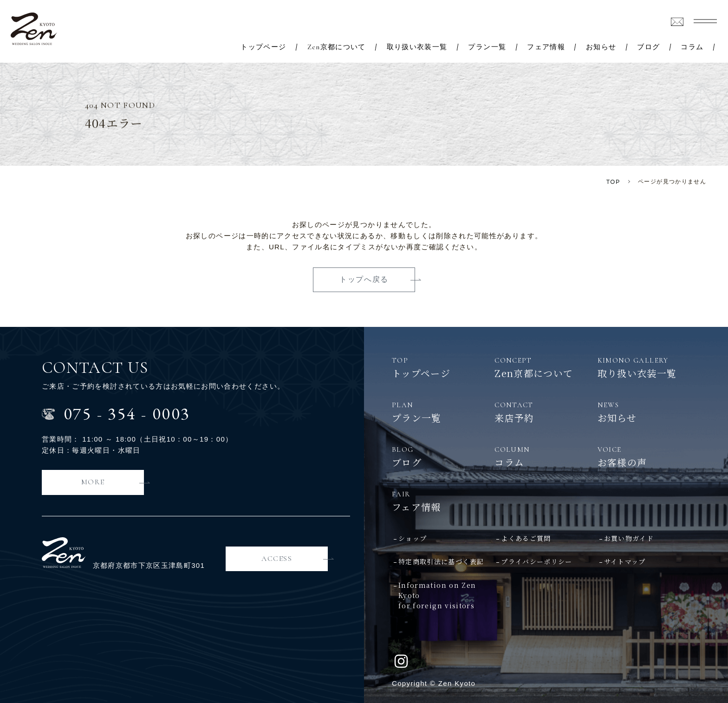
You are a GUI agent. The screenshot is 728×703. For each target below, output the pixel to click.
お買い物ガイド (629, 538)
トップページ (263, 47)
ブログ (648, 47)
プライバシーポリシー (537, 561)
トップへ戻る (364, 279)
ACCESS (277, 559)
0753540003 (127, 413)
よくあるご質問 (526, 538)
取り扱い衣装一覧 (417, 47)
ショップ (413, 538)
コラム (692, 47)
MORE (93, 482)
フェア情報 (546, 47)
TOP (613, 182)
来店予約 (546, 412)
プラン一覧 (487, 47)
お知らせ (601, 47)
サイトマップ (625, 561)
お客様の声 (649, 456)
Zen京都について (337, 47)
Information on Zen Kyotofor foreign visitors (437, 596)
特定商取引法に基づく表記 (441, 561)
